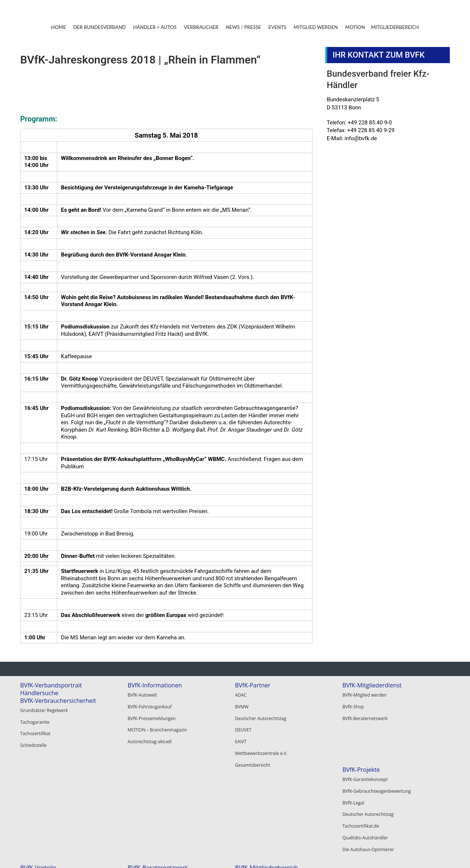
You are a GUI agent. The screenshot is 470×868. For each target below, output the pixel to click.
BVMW (242, 703)
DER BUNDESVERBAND (99, 27)
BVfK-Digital (139, 787)
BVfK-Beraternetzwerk (365, 712)
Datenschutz (431, 854)
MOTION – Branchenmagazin (157, 721)
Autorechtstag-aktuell (149, 731)
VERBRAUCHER (201, 27)
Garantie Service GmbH (259, 819)
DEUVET (243, 721)
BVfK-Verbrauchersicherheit (58, 701)
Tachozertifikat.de (39, 815)
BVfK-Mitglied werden (364, 694)
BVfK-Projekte (39, 770)
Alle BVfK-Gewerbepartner (262, 828)
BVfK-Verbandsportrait (51, 685)
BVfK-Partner (253, 685)
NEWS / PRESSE (243, 27)
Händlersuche (39, 693)
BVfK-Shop (353, 703)
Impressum (396, 854)
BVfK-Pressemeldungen (151, 712)
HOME (58, 27)
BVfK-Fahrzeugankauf (149, 703)
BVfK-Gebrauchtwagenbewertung (54, 787)
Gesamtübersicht (253, 749)
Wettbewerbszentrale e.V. (261, 740)
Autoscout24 (248, 810)
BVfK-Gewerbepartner (265, 792)
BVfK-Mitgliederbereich (374, 770)
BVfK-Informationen (155, 685)
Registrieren (355, 797)
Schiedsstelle (33, 737)
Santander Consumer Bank (263, 801)
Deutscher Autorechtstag (261, 712)
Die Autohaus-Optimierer (46, 833)
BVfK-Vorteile (145, 770)
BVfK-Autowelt (142, 694)
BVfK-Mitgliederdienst (372, 685)
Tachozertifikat (35, 728)
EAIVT (241, 731)
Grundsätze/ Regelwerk (44, 709)
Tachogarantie (35, 718)
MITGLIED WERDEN (316, 27)
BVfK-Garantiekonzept (43, 778)
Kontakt (366, 854)
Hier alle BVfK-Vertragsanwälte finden (273, 778)
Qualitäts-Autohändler (43, 824)
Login (348, 787)
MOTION (355, 27)
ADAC (241, 694)
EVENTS (277, 27)
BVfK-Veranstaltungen (157, 820)
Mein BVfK (353, 778)
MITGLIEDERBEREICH (395, 27)
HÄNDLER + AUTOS (155, 27)
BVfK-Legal (31, 797)
